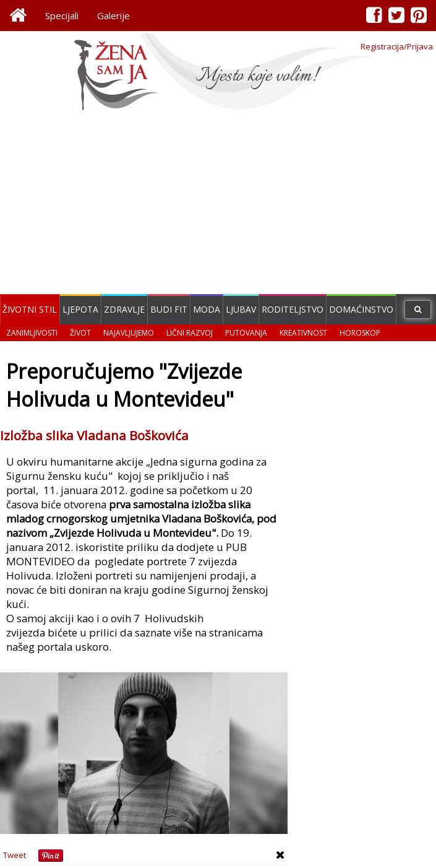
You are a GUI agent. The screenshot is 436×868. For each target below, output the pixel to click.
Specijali (62, 15)
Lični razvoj (190, 333)
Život (80, 333)
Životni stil (30, 309)
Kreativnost (303, 333)
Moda (207, 309)
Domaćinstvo (361, 309)
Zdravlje (124, 309)
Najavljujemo (129, 333)
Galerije (113, 15)
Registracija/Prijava (397, 46)
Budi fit (169, 309)
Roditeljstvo (293, 309)
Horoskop (360, 333)
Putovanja (246, 333)
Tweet (15, 855)
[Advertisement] (218, 204)
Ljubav (241, 309)
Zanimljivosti (32, 333)
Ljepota (80, 309)
